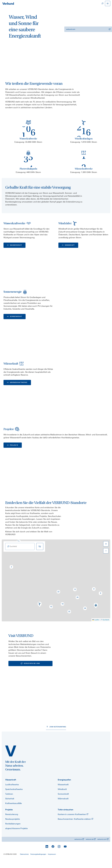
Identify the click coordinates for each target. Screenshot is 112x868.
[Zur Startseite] (8, 3)
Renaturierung (12, 823)
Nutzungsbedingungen (38, 863)
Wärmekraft (63, 807)
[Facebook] (53, 855)
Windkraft (62, 798)
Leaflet (96, 628)
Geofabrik (106, 628)
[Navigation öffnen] (108, 3)
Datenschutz (24, 863)
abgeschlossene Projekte (16, 837)
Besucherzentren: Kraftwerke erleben (75, 828)
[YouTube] (65, 855)
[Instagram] (59, 855)
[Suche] (102, 3)
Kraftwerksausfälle (14, 812)
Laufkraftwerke (12, 793)
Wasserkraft (63, 793)
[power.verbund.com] (11, 760)
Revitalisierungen (13, 833)
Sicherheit (10, 807)
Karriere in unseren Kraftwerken (73, 823)
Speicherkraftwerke (14, 798)
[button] (11, 575)
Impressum (52, 863)
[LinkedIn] (47, 855)
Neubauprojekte (12, 828)
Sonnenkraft (63, 803)
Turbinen (9, 803)
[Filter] (40, 555)
